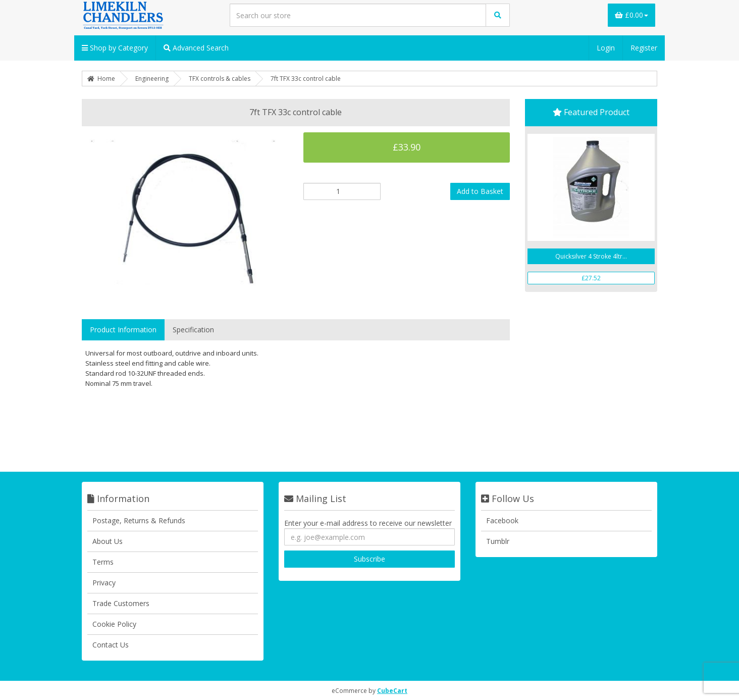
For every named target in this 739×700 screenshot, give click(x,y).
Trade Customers (121, 603)
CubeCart (392, 691)
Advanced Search (196, 48)
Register (644, 48)
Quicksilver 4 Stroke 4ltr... (591, 256)
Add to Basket (480, 191)
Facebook (502, 520)
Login (606, 48)
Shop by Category (115, 48)
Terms (103, 562)
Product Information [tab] (123, 330)
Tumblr (498, 541)
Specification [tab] (193, 330)
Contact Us (111, 645)
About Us (108, 541)
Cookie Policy (114, 624)
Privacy (104, 583)
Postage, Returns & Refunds (139, 520)
